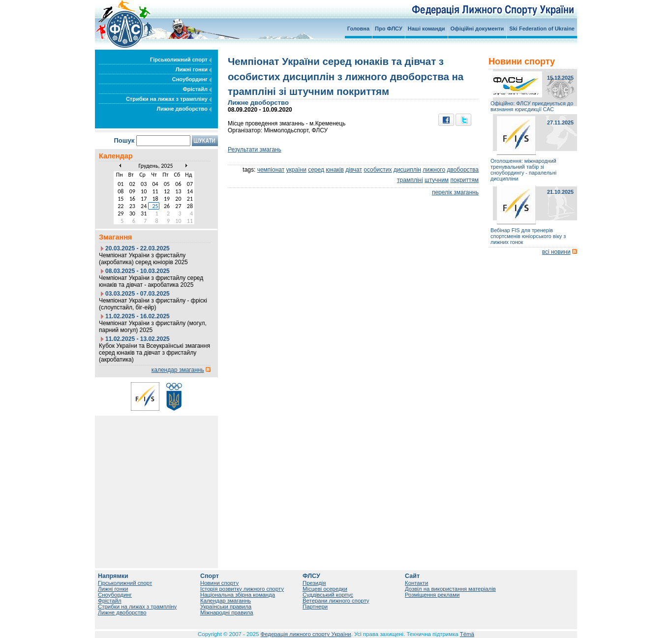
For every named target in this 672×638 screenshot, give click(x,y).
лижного (434, 170)
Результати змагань (255, 150)
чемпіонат (271, 170)
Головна (358, 29)
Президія (314, 583)
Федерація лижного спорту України (306, 634)
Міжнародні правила (227, 612)
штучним (437, 180)
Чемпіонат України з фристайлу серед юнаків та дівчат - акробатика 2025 (151, 281)
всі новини (556, 252)
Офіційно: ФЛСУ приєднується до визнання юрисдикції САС (532, 106)
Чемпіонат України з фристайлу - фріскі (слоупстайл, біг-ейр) (153, 304)
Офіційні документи (477, 29)
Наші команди (427, 29)
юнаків (335, 170)
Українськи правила (226, 607)
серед (316, 170)
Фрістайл (197, 89)
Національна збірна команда (238, 595)
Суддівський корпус (328, 595)
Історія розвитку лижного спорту (242, 589)
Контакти (416, 583)
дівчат (354, 170)
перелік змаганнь (455, 192)
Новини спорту (219, 583)
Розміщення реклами (432, 595)
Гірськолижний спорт (181, 60)
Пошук (124, 140)
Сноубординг (192, 79)
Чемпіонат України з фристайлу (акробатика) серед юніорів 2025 (143, 259)
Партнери (315, 607)
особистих (378, 170)
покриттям (464, 180)
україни (296, 170)
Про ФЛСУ (389, 29)
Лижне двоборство (184, 109)
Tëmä (467, 634)
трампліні (410, 180)
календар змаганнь (178, 370)
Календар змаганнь (226, 601)
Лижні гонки (194, 69)
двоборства (463, 170)
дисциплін (407, 170)
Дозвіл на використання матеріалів (450, 589)
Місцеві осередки (325, 589)
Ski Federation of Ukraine (542, 29)
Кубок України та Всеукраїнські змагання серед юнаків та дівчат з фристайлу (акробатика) (154, 353)
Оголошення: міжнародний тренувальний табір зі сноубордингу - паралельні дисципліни (523, 170)
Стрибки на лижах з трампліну (169, 99)
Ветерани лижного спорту (336, 601)
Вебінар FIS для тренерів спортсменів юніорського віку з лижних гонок (528, 236)
